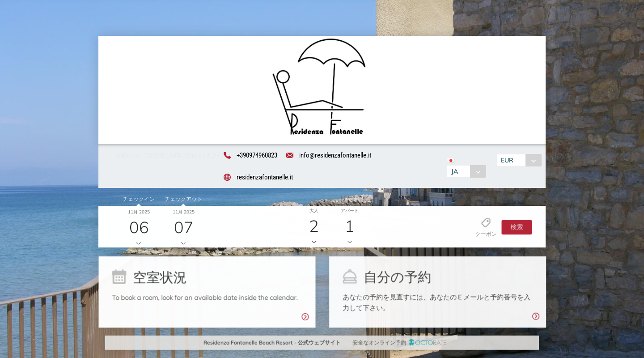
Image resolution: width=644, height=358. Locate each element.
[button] (514, 228)
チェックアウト (182, 200)
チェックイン (137, 200)
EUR (508, 161)
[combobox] (466, 172)
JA (454, 172)
